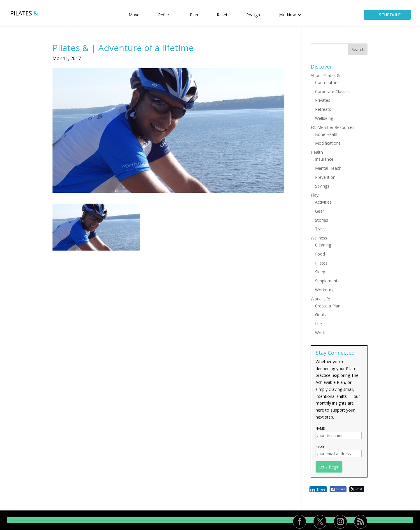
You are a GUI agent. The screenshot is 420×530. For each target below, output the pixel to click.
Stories (322, 220)
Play (315, 195)
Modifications (328, 143)
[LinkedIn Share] (318, 489)
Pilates (321, 263)
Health (317, 152)
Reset (222, 15)
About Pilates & (325, 75)
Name (320, 428)
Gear (320, 211)
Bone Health (327, 134)
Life (318, 324)
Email (320, 447)
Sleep (320, 272)
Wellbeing (324, 118)
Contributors (327, 82)
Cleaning (323, 245)
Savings (322, 186)
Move (134, 15)
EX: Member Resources (332, 127)
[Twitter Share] (357, 489)
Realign (253, 15)
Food (320, 254)
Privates (323, 100)
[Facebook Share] (338, 489)
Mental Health (328, 168)
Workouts (324, 290)
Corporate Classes (332, 91)
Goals (320, 315)
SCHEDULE (387, 15)
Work (320, 333)
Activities (323, 202)
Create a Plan (328, 306)
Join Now (287, 15)
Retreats (323, 109)
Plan (194, 15)
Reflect (165, 15)
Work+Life (320, 299)
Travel (321, 229)
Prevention (325, 177)
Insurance (324, 159)
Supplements (327, 281)
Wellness (319, 238)
